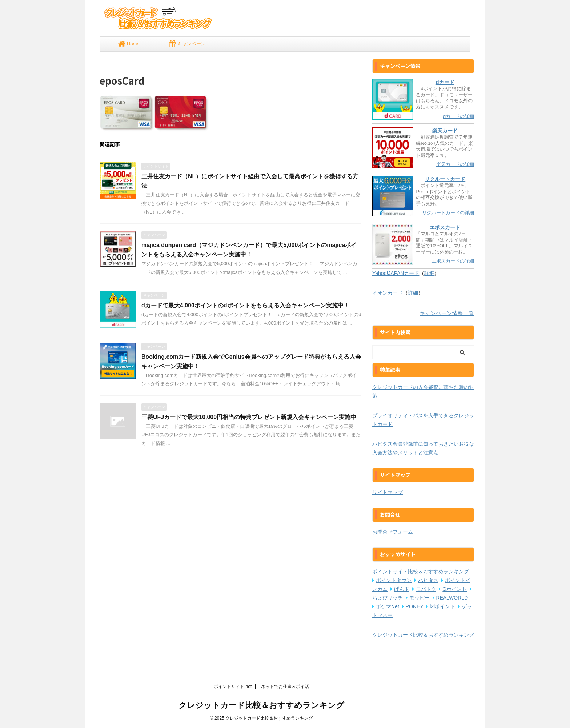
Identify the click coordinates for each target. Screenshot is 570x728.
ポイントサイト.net (233, 687)
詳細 (429, 273)
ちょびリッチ (388, 598)
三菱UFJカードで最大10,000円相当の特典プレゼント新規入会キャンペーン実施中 (249, 417)
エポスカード (445, 227)
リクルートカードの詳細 (448, 213)
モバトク (426, 589)
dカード (445, 82)
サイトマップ (388, 492)
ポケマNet (388, 606)
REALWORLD (452, 598)
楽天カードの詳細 (455, 164)
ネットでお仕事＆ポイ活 (285, 687)
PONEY (415, 606)
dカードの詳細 (459, 116)
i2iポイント (442, 606)
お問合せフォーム (393, 532)
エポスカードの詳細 (453, 261)
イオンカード (388, 293)
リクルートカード (445, 179)
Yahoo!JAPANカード (396, 273)
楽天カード (445, 131)
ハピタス (428, 580)
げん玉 (402, 589)
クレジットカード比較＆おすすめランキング (423, 635)
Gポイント (455, 589)
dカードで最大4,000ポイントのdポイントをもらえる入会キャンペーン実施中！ (245, 305)
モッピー (420, 598)
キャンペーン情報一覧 (447, 313)
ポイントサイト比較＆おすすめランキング (421, 572)
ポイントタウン (394, 580)
